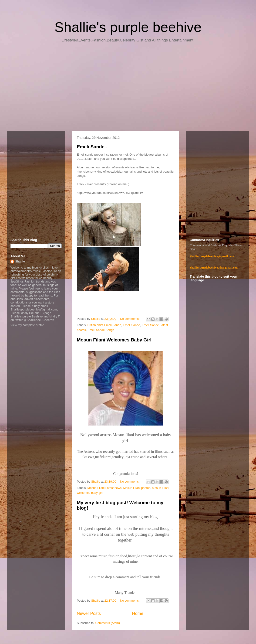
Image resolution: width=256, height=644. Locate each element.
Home (138, 613)
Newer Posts (89, 613)
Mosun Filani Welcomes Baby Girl (114, 340)
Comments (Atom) (108, 623)
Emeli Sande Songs (101, 330)
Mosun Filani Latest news (105, 488)
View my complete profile (27, 325)
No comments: (130, 319)
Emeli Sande (131, 325)
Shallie (20, 261)
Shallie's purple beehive (128, 27)
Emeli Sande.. (92, 147)
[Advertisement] (128, 89)
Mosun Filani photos (137, 488)
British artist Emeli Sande (104, 325)
